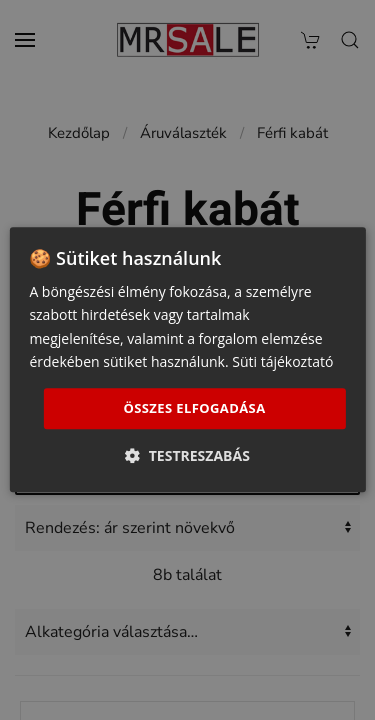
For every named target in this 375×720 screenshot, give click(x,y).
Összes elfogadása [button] (194, 408)
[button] (187, 456)
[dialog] (187, 359)
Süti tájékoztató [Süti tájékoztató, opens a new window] (282, 361)
